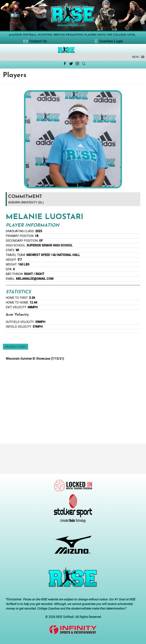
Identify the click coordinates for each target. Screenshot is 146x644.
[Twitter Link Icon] (71, 64)
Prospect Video (15, 347)
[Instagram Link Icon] (77, 64)
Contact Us (35, 41)
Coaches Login (108, 41)
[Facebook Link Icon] (65, 64)
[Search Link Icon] (84, 64)
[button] (136, 57)
